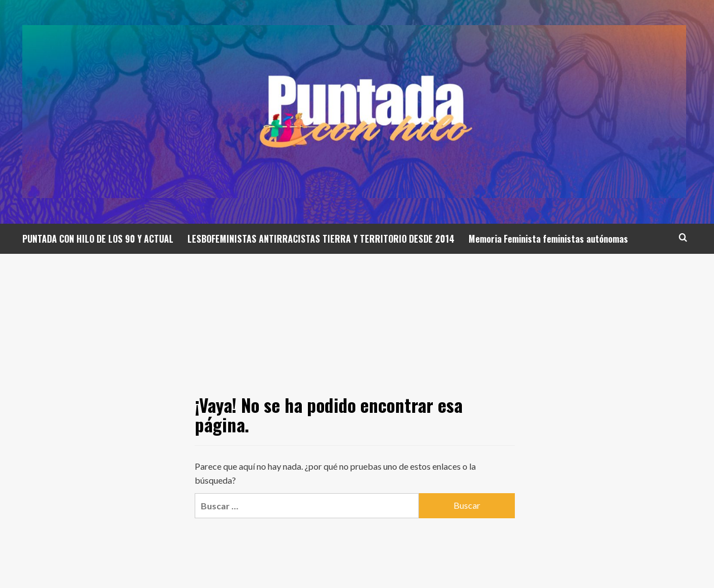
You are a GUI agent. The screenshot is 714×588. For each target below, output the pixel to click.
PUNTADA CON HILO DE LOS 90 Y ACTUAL (98, 239)
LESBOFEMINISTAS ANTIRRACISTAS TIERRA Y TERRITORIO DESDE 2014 (321, 239)
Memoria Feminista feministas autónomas (548, 239)
